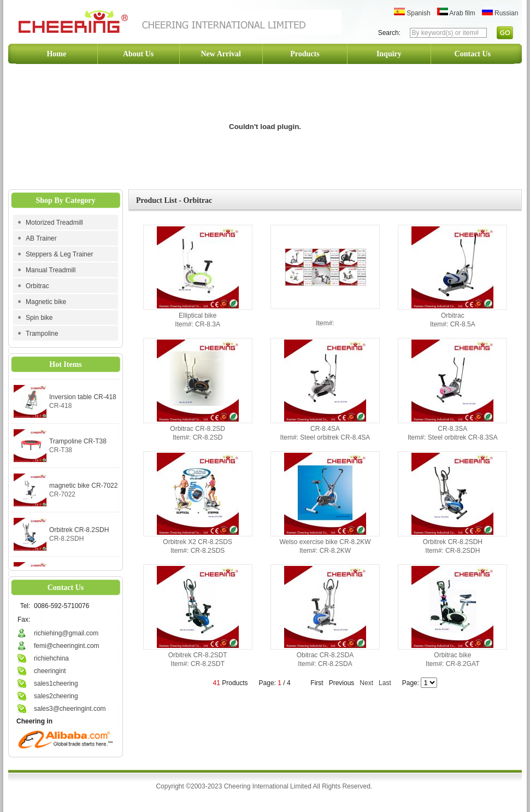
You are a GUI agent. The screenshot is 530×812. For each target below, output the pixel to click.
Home (56, 54)
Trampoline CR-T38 (78, 443)
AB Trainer (41, 238)
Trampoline (42, 334)
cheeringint (50, 671)
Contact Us (473, 54)
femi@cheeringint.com (67, 646)
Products (305, 54)
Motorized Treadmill (54, 223)
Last (385, 683)
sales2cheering (56, 696)
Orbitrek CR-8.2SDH (79, 532)
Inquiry (389, 54)
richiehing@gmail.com (66, 633)
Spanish (412, 13)
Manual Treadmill (51, 270)
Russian (500, 13)
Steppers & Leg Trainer (59, 254)
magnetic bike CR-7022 (83, 488)
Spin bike (39, 318)
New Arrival (221, 54)
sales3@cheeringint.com (70, 709)
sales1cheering (56, 684)
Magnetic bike (46, 302)
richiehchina (51, 658)
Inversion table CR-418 (83, 399)
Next (366, 683)
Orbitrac (37, 286)
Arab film (456, 13)
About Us (138, 54)
